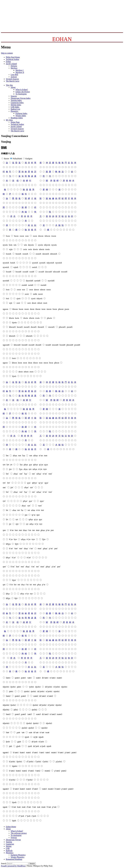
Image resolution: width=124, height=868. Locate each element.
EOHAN (62, 39)
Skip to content (7, 53)
